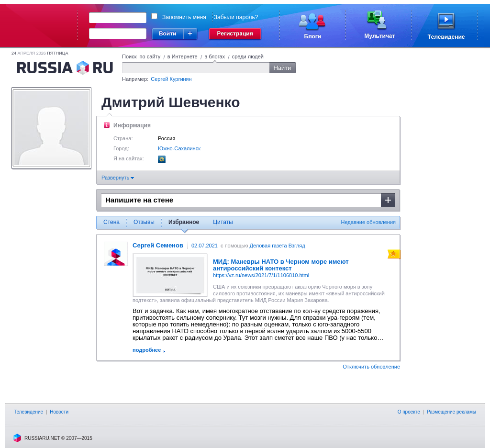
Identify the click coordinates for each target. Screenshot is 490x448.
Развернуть (118, 178)
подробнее (147, 350)
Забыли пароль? (236, 17)
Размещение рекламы (451, 412)
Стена (111, 222)
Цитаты (223, 222)
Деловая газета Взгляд (277, 246)
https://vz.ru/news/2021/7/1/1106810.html (261, 275)
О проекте (409, 412)
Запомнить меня (184, 17)
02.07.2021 (205, 246)
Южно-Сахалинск (179, 148)
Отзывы (144, 222)
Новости (59, 412)
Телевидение (28, 412)
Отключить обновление (371, 367)
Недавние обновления (369, 222)
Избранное (184, 222)
